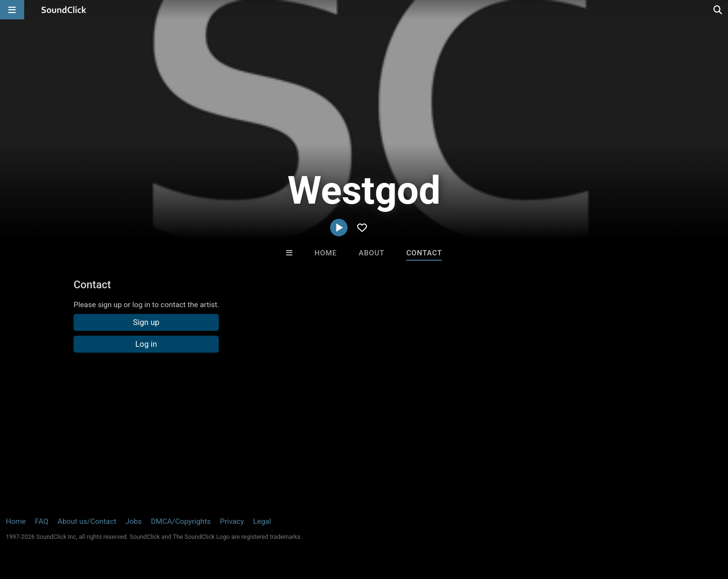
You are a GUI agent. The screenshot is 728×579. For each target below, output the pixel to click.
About (372, 253)
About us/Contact (87, 521)
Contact (424, 253)
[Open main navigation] (12, 10)
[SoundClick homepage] (64, 10)
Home (326, 253)
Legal (262, 521)
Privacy (232, 521)
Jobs (134, 521)
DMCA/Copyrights (181, 521)
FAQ (42, 521)
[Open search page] (718, 10)
